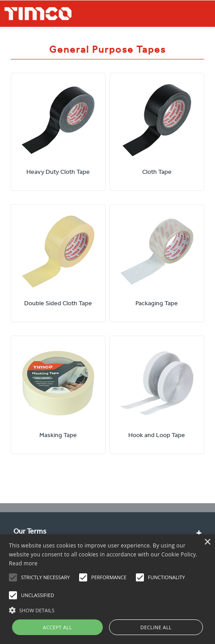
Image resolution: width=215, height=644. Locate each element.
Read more (23, 563)
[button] (107, 609)
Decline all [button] (156, 627)
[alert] (107, 589)
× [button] (207, 542)
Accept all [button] (57, 627)
